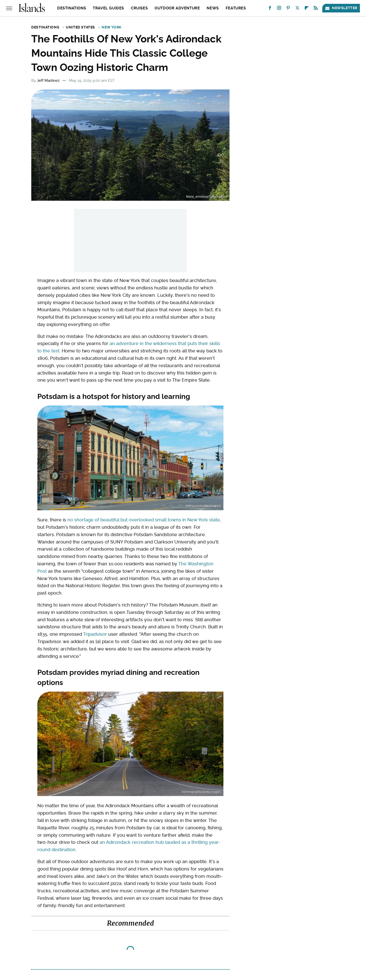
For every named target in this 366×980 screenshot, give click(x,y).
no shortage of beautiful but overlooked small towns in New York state (144, 520)
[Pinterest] (288, 9)
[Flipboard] (307, 9)
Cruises (139, 8)
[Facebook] (270, 9)
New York (112, 27)
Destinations (72, 8)
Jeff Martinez (48, 81)
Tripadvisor (95, 634)
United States (80, 27)
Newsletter (341, 8)
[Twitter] (297, 9)
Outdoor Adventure (177, 8)
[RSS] (316, 9)
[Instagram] (279, 9)
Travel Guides (108, 8)
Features (236, 8)
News (213, 8)
